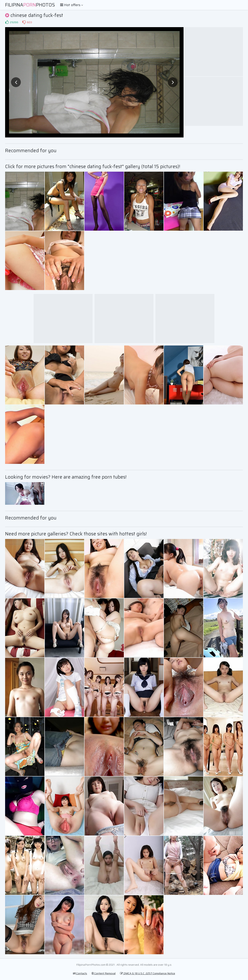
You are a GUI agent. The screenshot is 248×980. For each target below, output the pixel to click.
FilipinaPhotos (30, 5)
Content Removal (104, 973)
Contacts (80, 973)
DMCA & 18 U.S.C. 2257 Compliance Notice (148, 973)
